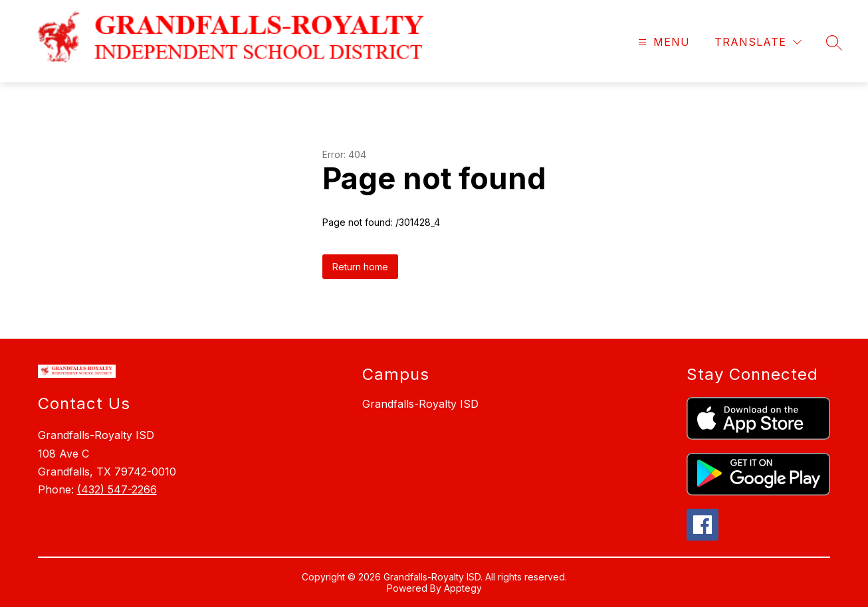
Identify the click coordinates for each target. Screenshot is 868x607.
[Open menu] (662, 42)
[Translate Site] (758, 42)
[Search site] (834, 43)
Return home (360, 267)
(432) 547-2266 (117, 489)
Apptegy (463, 588)
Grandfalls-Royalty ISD (420, 404)
